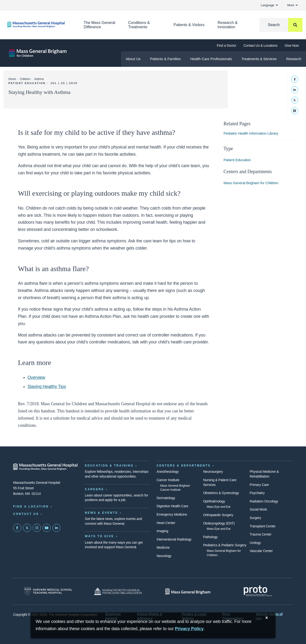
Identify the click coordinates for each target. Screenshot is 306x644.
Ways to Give (99, 536)
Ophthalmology (214, 501)
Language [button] (269, 5)
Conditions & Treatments (139, 25)
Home (12, 79)
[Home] (38, 25)
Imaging (162, 531)
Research (294, 59)
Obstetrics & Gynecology (221, 493)
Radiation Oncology (264, 501)
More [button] (292, 5)
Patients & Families (165, 59)
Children (25, 79)
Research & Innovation (228, 25)
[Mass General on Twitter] (27, 528)
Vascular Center (261, 551)
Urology (255, 543)
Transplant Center (262, 526)
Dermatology (166, 498)
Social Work (258, 509)
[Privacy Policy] (189, 629)
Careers (94, 489)
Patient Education (237, 160)
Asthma (39, 79)
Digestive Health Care (172, 506)
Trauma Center (260, 534)
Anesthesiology (168, 472)
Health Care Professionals (211, 59)
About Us (133, 59)
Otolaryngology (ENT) (219, 523)
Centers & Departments (184, 466)
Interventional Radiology (174, 539)
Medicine (163, 547)
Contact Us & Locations (260, 46)
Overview (36, 377)
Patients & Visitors (189, 25)
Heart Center (166, 523)
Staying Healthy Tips (47, 387)
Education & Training (109, 466)
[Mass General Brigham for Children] (38, 53)
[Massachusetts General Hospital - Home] (45, 467)
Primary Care (259, 485)
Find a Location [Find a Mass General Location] (31, 507)
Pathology (210, 537)
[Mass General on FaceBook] (17, 528)
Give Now (292, 46)
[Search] (281, 25)
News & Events (101, 513)
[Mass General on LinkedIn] (56, 528)
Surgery (255, 518)
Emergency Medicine (172, 514)
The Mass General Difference (99, 25)
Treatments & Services (259, 59)
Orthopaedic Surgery (218, 515)
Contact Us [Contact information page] (26, 514)
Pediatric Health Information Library (251, 133)
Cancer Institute (168, 480)
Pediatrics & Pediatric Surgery (225, 545)
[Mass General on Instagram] (37, 528)
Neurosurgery (213, 472)
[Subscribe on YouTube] (47, 528)
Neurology (164, 556)
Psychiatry (257, 493)
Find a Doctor (227, 46)
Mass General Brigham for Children (251, 183)
